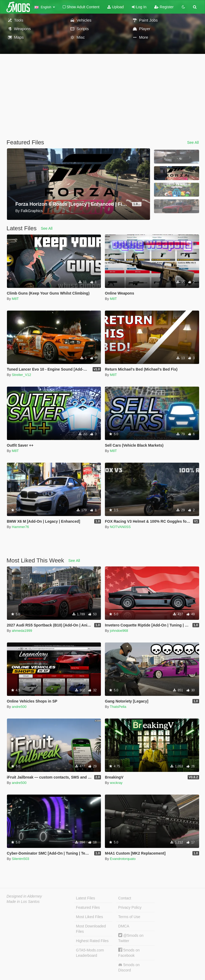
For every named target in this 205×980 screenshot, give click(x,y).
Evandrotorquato (123, 859)
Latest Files (86, 898)
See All (193, 142)
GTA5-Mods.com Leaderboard (90, 953)
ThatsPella (118, 707)
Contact (125, 898)
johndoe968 (119, 631)
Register (164, 7)
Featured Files (88, 907)
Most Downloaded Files (91, 929)
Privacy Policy (130, 907)
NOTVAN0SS (120, 527)
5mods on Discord (129, 967)
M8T (15, 299)
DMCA (124, 926)
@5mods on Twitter (131, 938)
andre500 (19, 707)
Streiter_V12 (21, 375)
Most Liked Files (90, 917)
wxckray (116, 783)
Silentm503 (20, 859)
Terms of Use (129, 917)
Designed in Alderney (24, 896)
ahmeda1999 (22, 631)
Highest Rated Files (92, 941)
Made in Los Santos (23, 902)
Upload (115, 7)
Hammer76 (20, 527)
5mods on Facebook (129, 953)
